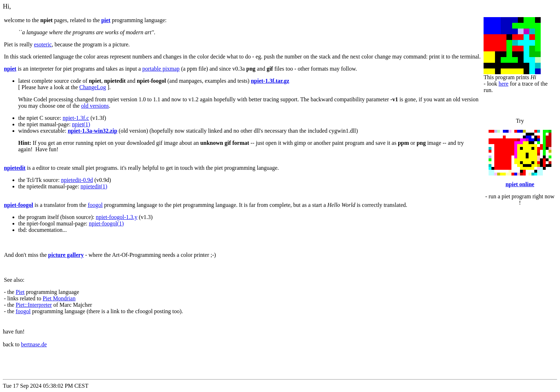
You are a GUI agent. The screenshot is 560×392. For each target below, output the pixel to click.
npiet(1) (81, 124)
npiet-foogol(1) (106, 223)
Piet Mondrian (59, 298)
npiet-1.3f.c (76, 118)
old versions (95, 106)
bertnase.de (34, 344)
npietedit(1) (94, 186)
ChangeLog (93, 87)
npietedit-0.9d (77, 180)
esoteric (43, 44)
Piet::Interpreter (34, 305)
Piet (20, 292)
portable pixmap (161, 69)
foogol (95, 205)
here (504, 84)
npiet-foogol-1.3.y (116, 217)
